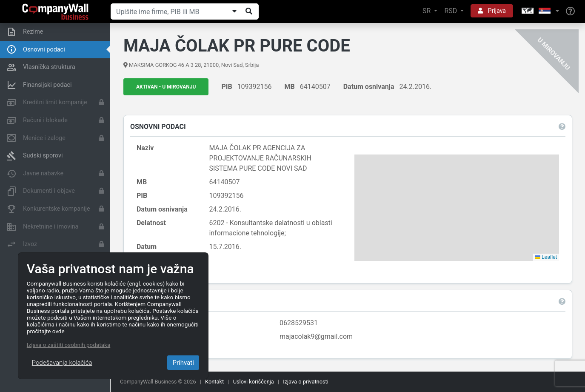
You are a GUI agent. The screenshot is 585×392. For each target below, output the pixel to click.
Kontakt (214, 382)
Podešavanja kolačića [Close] (62, 363)
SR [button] (427, 11)
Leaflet (546, 257)
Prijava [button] (492, 11)
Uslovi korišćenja (254, 382)
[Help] (570, 11)
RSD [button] (451, 11)
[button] (539, 11)
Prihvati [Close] (183, 363)
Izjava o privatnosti (306, 382)
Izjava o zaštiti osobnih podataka (68, 345)
